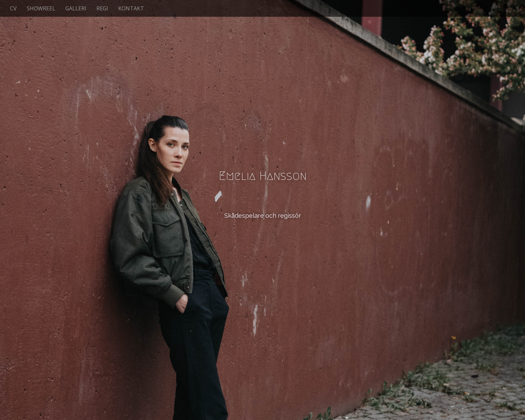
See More (262, 243)
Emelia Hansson (263, 176)
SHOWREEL (41, 8)
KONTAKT (131, 8)
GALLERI (76, 8)
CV (13, 8)
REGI (102, 8)
